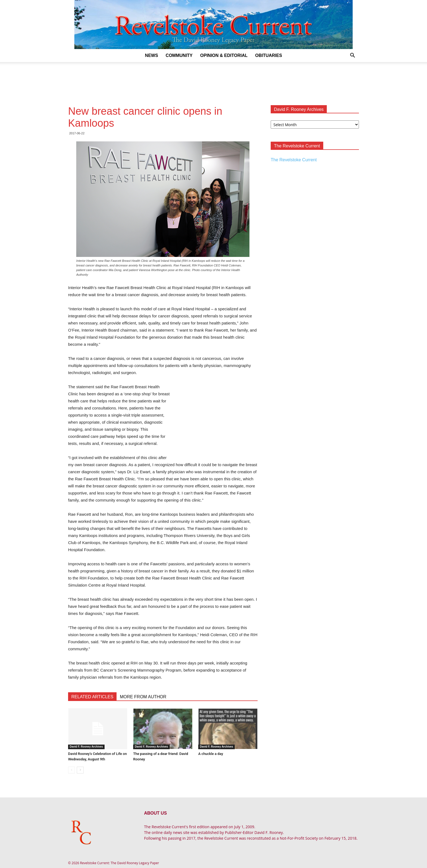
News (151, 55)
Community (179, 55)
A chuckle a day (211, 754)
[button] (352, 56)
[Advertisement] (213, 81)
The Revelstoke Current (294, 160)
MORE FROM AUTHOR (143, 697)
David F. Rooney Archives (86, 747)
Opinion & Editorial (224, 55)
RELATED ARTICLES (92, 697)
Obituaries (269, 55)
